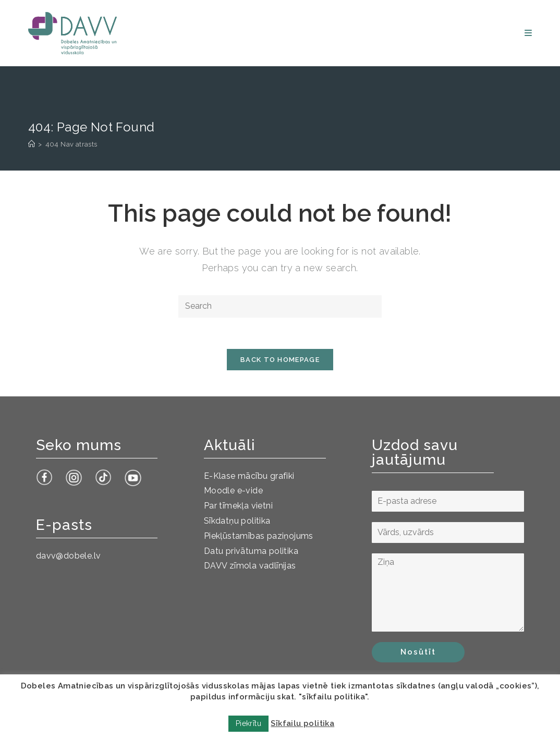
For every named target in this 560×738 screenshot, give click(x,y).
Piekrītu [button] (248, 723)
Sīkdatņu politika (237, 521)
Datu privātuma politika (251, 551)
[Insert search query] (280, 306)
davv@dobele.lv (69, 556)
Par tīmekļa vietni (238, 506)
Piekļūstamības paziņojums (259, 536)
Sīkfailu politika (302, 723)
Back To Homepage (280, 360)
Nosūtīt (418, 652)
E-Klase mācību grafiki (249, 476)
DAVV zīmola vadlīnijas (250, 566)
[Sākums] (32, 144)
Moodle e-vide (233, 491)
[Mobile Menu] (528, 33)
